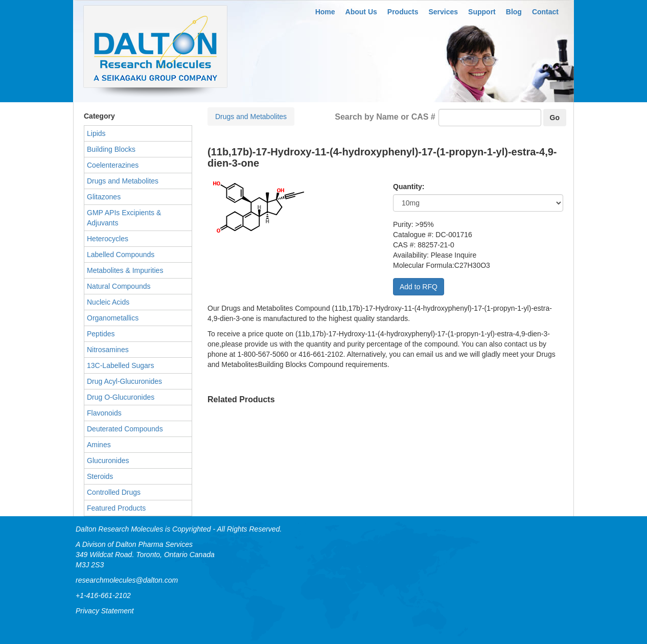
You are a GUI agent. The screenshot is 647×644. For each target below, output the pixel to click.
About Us (361, 12)
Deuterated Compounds (125, 429)
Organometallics (113, 318)
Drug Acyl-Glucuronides (124, 381)
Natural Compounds (119, 286)
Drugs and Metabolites (251, 117)
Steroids (100, 476)
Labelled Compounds (121, 255)
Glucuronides (108, 461)
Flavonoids (104, 413)
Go (555, 118)
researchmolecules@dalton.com (127, 580)
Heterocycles (108, 239)
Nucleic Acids (108, 302)
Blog (514, 12)
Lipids (96, 133)
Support (482, 12)
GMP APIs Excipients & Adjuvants (124, 218)
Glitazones (104, 197)
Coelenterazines (113, 165)
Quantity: (409, 187)
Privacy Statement (105, 611)
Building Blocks (111, 149)
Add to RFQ (419, 287)
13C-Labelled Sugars (121, 365)
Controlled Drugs (114, 492)
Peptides (101, 334)
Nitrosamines (108, 350)
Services (444, 12)
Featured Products (116, 508)
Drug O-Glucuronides (121, 397)
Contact (545, 12)
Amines (99, 445)
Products (403, 12)
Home (325, 12)
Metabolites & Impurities (125, 270)
